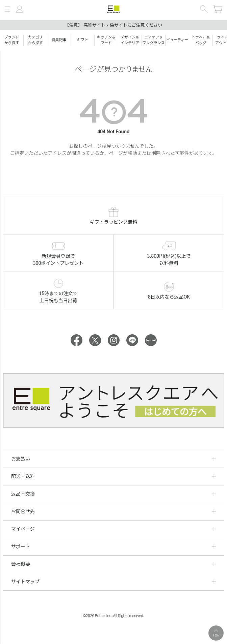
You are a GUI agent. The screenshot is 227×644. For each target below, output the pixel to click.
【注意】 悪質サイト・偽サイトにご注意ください (114, 25)
